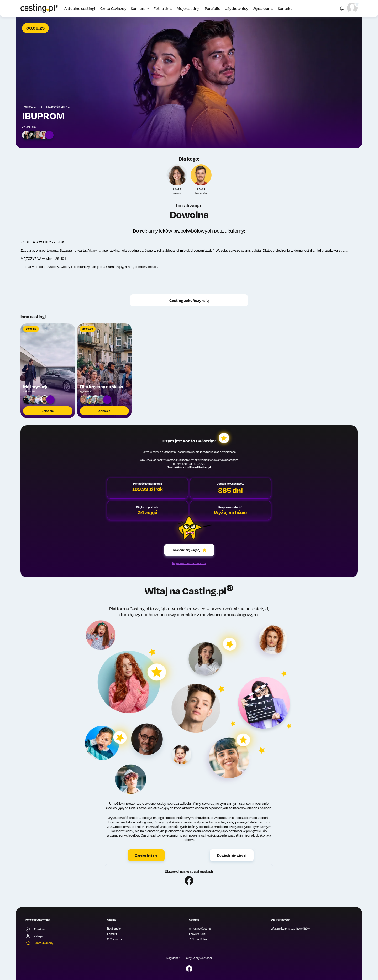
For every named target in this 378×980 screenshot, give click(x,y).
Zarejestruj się (146, 855)
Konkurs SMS (198, 934)
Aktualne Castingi (200, 929)
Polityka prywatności (198, 958)
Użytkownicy (237, 8)
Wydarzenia (263, 8)
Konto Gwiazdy (113, 8)
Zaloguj (35, 936)
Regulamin (173, 958)
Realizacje (114, 929)
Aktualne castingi (80, 8)
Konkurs (140, 8)
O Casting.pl (115, 939)
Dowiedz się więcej (189, 550)
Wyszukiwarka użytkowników (290, 929)
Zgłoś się (48, 411)
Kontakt (285, 8)
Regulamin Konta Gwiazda (189, 563)
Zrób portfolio (198, 939)
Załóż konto (37, 929)
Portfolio (213, 8)
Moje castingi (189, 8)
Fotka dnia (163, 8)
